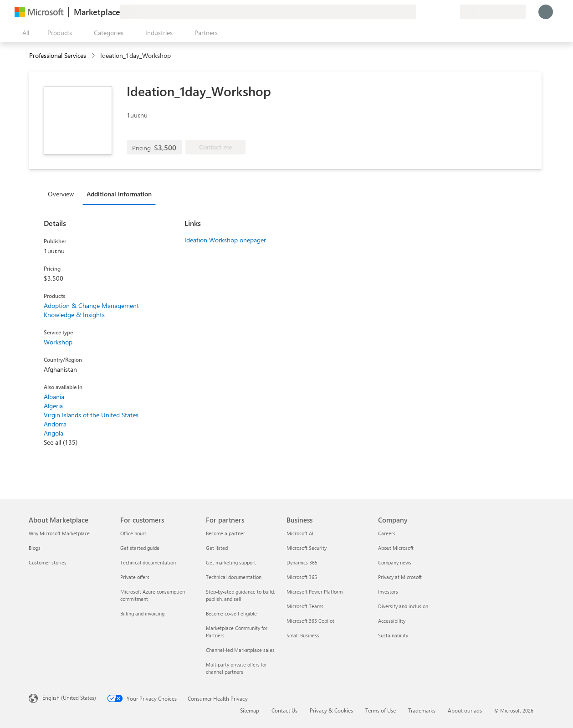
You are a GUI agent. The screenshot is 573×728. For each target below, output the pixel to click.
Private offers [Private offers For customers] (135, 577)
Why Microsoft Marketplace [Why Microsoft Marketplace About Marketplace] (59, 533)
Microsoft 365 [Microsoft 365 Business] (302, 577)
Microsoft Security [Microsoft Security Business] (307, 548)
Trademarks (422, 710)
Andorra (55, 424)
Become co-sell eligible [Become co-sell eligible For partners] (231, 613)
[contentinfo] (94, 56)
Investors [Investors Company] (388, 592)
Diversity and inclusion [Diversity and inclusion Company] (403, 606)
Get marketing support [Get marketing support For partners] (231, 562)
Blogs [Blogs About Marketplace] (35, 548)
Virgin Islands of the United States (91, 415)
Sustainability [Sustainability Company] (393, 635)
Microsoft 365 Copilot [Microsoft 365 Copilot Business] (310, 621)
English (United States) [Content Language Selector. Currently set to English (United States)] (69, 697)
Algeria (53, 406)
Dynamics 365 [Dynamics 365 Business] (302, 562)
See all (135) (61, 442)
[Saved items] (442, 12)
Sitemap (250, 710)
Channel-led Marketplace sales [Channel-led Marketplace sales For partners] (240, 650)
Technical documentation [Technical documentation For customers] (148, 562)
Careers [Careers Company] (387, 533)
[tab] (63, 194)
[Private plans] (453, 12)
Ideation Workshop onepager (225, 240)
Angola (54, 433)
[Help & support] (431, 12)
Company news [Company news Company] (395, 562)
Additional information (119, 194)
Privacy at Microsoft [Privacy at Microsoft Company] (400, 577)
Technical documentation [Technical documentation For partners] (234, 577)
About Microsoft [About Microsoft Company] (396, 548)
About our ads (465, 710)
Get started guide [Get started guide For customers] (140, 548)
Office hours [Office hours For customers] (133, 533)
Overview (61, 194)
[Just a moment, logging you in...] (546, 12)
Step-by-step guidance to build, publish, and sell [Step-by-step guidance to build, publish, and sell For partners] (240, 595)
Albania (54, 397)
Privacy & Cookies (331, 710)
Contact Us (284, 710)
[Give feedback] (420, 12)
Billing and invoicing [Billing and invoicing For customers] (142, 613)
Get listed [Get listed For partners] (217, 548)
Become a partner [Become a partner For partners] (225, 533)
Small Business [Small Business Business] (303, 635)
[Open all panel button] (24, 33)
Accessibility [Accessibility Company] (392, 621)
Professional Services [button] (58, 55)
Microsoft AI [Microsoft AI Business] (300, 533)
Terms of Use (381, 710)
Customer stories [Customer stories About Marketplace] (48, 562)
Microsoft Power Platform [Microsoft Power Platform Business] (315, 592)
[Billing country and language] (493, 12)
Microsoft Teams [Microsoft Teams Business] (305, 606)
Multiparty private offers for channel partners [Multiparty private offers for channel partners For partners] (236, 668)
